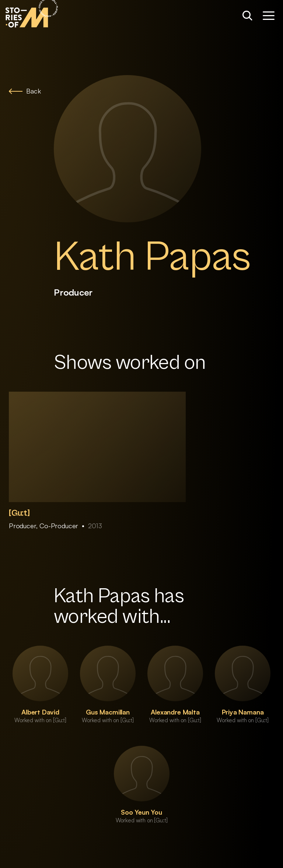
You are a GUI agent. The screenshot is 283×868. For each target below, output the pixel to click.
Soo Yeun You (141, 812)
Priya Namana (243, 712)
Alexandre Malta (175, 712)
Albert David (40, 712)
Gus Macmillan (108, 712)
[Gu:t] (19, 513)
